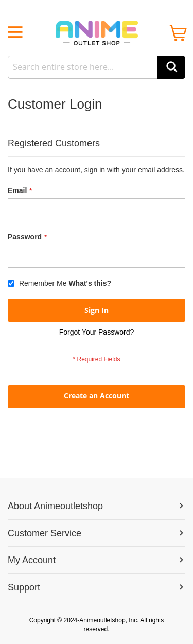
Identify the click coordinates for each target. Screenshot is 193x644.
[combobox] (97, 67)
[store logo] (97, 33)
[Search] (171, 67)
